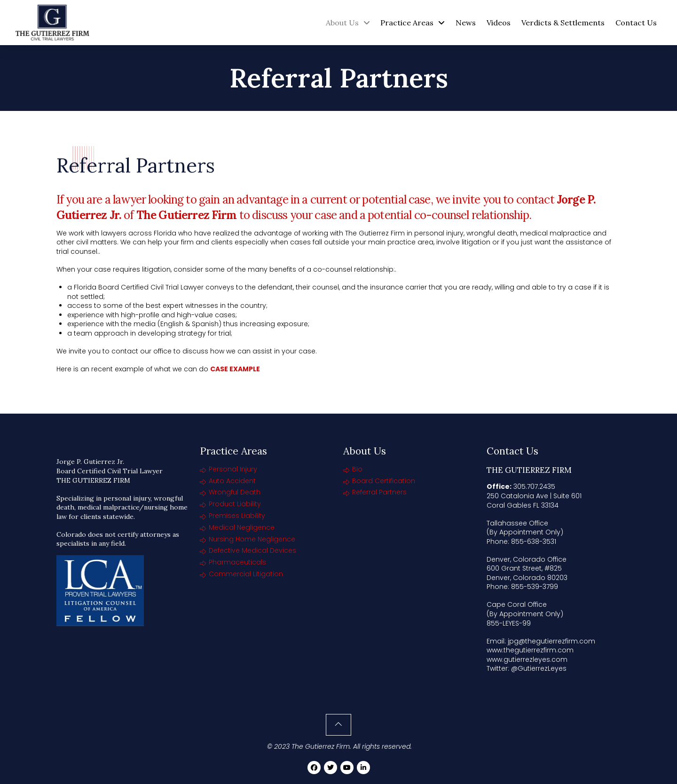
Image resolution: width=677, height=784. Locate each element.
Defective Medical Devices (252, 550)
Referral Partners (379, 492)
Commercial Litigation (246, 574)
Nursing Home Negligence (252, 539)
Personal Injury (233, 469)
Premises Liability (237, 516)
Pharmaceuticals (237, 562)
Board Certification (384, 481)
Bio (357, 469)
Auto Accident (232, 481)
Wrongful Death (235, 492)
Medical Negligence (242, 527)
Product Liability (235, 504)
